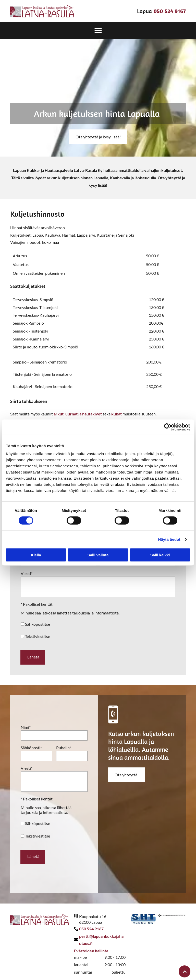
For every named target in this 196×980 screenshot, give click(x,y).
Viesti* (27, 573)
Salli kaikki (160, 552)
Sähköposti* (31, 745)
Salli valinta (98, 552)
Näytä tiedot (169, 537)
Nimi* (26, 725)
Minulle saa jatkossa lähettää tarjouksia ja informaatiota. (70, 613)
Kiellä (36, 552)
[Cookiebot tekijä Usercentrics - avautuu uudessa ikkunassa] (168, 425)
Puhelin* (64, 745)
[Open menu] (98, 31)
